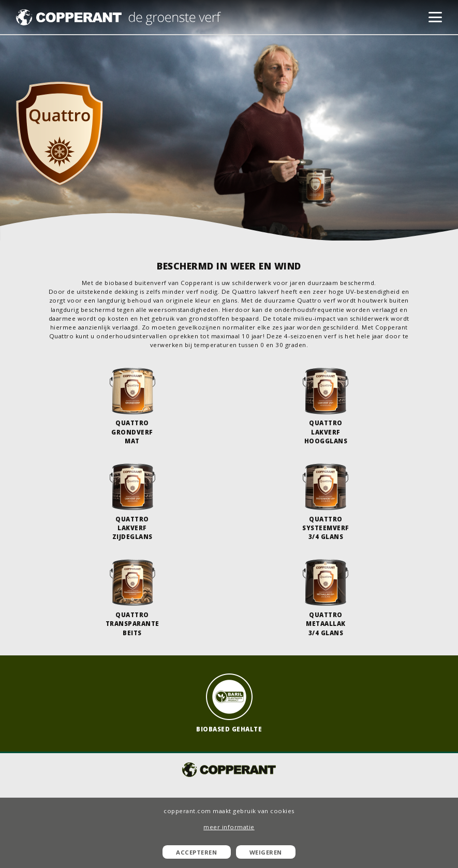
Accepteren (196, 852)
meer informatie (229, 827)
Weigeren (266, 852)
